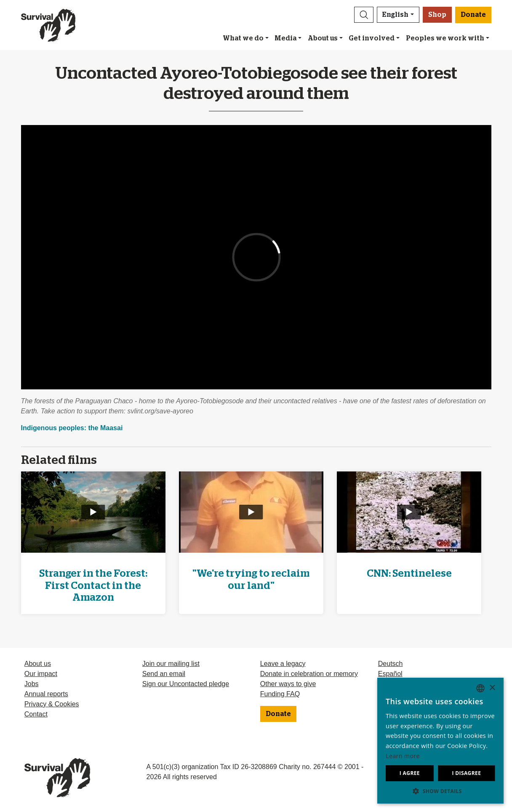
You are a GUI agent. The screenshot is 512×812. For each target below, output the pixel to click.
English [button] (395, 15)
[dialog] (440, 741)
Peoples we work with (445, 38)
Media (285, 38)
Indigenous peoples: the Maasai (72, 428)
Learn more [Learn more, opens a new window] (403, 756)
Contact (36, 714)
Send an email (164, 674)
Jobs (32, 684)
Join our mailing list (171, 664)
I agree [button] (410, 773)
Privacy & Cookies (52, 704)
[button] (364, 15)
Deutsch (391, 664)
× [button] (492, 688)
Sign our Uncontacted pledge (186, 684)
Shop (437, 15)
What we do (243, 38)
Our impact (41, 674)
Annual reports (46, 694)
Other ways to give (288, 684)
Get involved (372, 38)
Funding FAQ (280, 694)
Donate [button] (473, 15)
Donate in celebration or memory (309, 674)
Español (390, 674)
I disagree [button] (466, 773)
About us (323, 38)
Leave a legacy (283, 664)
